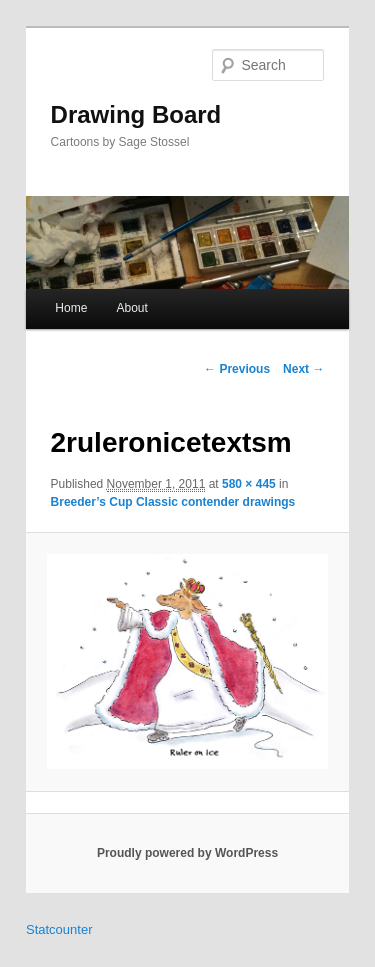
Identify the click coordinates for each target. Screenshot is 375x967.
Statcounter (59, 929)
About (131, 308)
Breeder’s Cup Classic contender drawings (173, 502)
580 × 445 (249, 484)
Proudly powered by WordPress (187, 853)
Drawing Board (136, 114)
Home (71, 308)
